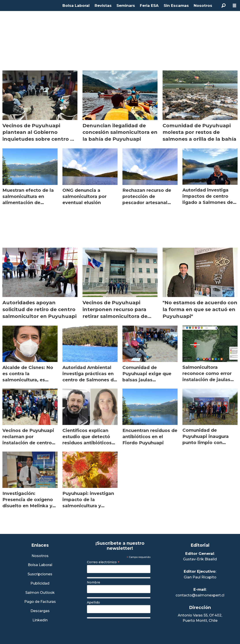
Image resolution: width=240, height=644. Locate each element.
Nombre (94, 582)
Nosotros (203, 6)
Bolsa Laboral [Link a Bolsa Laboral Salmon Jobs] (40, 565)
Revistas (103, 6)
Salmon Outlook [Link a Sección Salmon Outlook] (40, 593)
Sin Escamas (176, 6)
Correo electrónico (103, 562)
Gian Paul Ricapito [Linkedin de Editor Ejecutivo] (200, 577)
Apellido (93, 602)
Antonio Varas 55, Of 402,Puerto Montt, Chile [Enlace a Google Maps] (200, 618)
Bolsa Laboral (76, 6)
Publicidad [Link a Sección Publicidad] (40, 584)
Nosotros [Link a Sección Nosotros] (40, 556)
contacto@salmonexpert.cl (200, 595)
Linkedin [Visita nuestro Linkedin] (40, 620)
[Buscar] (223, 6)
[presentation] (120, 629)
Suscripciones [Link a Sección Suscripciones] (40, 574)
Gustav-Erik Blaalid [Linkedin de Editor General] (200, 559)
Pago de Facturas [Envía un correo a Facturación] (40, 602)
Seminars (126, 6)
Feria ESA (149, 6)
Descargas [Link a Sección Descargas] (40, 611)
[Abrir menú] (234, 6)
